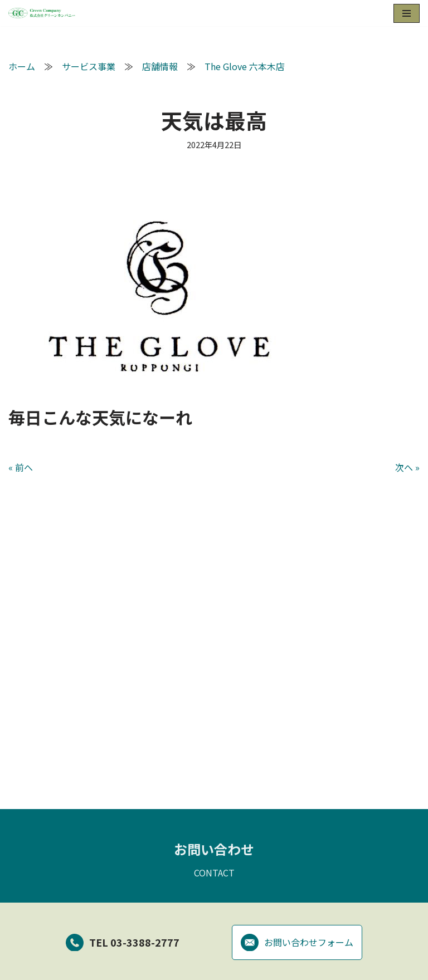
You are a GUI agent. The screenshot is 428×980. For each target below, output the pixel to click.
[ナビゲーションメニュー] (407, 13)
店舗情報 (160, 66)
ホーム (22, 66)
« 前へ (21, 467)
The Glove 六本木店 (245, 66)
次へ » (407, 467)
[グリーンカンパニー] (42, 13)
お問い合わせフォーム (297, 944)
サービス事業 (89, 66)
